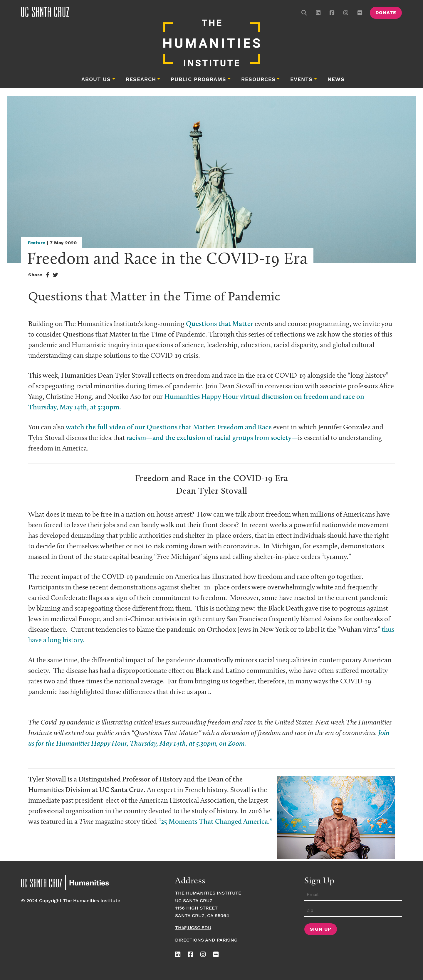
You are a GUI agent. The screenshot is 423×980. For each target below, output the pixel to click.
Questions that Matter (220, 323)
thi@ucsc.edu (193, 928)
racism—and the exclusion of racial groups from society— (212, 437)
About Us (96, 80)
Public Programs (198, 80)
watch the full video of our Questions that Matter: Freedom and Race (169, 427)
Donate (386, 13)
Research (141, 80)
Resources (258, 80)
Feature (36, 243)
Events (301, 80)
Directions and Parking (206, 940)
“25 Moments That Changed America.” (215, 821)
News (336, 80)
